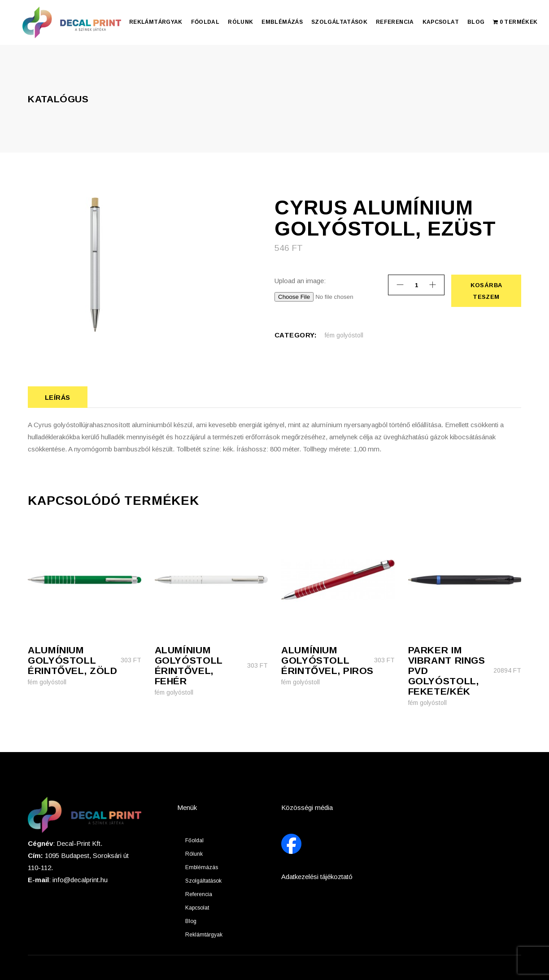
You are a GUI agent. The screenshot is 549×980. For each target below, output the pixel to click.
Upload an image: (300, 281)
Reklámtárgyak (204, 935)
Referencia (199, 894)
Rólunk (194, 854)
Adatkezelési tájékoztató (317, 877)
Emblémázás (202, 867)
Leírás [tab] (58, 397)
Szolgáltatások (203, 881)
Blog (191, 921)
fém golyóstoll (344, 335)
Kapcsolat (197, 908)
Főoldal (194, 840)
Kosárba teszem (486, 291)
